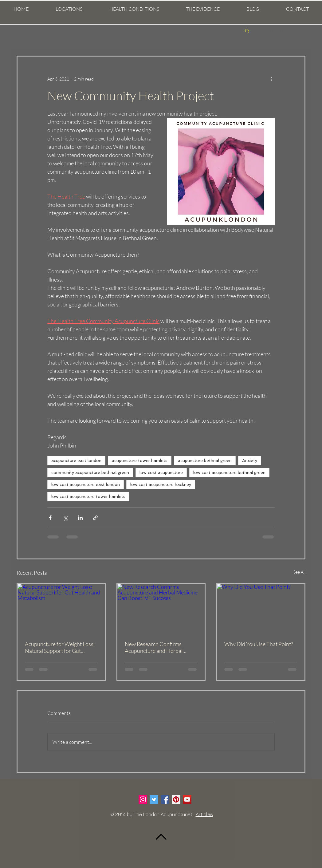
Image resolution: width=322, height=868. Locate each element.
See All (299, 572)
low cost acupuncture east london (86, 484)
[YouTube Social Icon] (187, 799)
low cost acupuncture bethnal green (229, 472)
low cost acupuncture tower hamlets (88, 496)
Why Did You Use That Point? (259, 644)
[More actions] (271, 79)
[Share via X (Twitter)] (65, 518)
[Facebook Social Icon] (165, 799)
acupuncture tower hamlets (140, 460)
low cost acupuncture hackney (161, 484)
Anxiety (250, 460)
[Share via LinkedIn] (80, 518)
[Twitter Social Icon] (154, 799)
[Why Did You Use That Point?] (261, 609)
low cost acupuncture (161, 472)
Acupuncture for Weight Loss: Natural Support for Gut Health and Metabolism (60, 647)
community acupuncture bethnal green (90, 472)
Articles (204, 814)
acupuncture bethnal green (205, 460)
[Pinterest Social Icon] (176, 799)
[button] (69, 9)
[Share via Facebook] (50, 518)
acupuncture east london (76, 460)
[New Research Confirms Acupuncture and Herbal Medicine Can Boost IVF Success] (161, 609)
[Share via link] (95, 518)
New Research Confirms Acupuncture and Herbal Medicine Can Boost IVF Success (154, 647)
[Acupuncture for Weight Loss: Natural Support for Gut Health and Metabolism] (61, 609)
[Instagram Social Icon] (143, 799)
